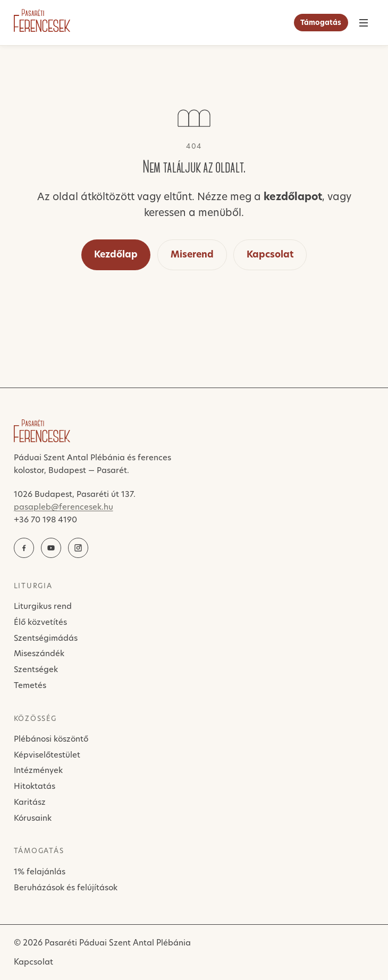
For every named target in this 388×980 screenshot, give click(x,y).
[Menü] (364, 23)
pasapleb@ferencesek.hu (64, 507)
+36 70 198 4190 (45, 519)
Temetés (30, 685)
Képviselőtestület (47, 755)
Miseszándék (39, 653)
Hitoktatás (35, 786)
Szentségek (36, 669)
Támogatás (321, 22)
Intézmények (38, 770)
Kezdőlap (116, 254)
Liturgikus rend (43, 606)
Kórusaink (33, 818)
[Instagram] (78, 548)
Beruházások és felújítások (66, 887)
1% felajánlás (40, 871)
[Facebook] (24, 548)
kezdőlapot (293, 197)
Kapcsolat (270, 254)
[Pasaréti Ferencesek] (42, 20)
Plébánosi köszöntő (51, 739)
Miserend (192, 254)
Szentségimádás (46, 638)
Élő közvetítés (40, 622)
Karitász (30, 802)
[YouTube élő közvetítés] (51, 548)
